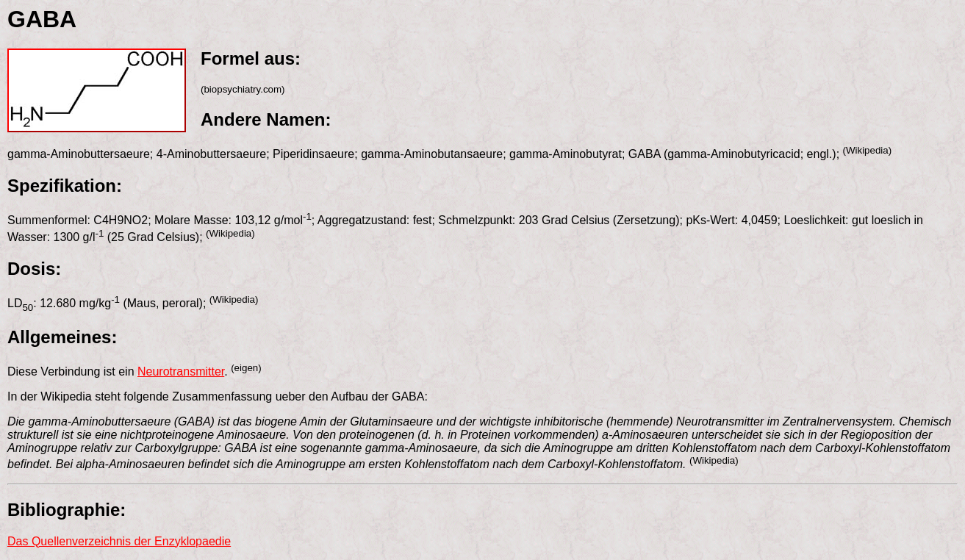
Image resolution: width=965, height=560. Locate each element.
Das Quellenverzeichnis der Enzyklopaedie (119, 541)
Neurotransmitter (181, 371)
